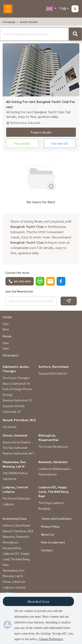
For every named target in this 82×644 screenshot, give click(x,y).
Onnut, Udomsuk (15, 435)
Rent (6, 329)
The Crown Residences (53, 446)
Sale (6, 324)
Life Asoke (10, 427)
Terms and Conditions (56, 518)
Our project (11, 355)
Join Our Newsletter (19, 291)
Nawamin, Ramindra (53, 462)
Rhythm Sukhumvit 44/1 (19, 453)
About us (48, 534)
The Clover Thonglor (16, 378)
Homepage (9, 22)
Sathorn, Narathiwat (54, 366)
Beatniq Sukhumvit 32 (17, 400)
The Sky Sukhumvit (15, 447)
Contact (47, 550)
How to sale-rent (53, 542)
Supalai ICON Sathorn (53, 373)
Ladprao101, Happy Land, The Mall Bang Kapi (53, 491)
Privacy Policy (50, 526)
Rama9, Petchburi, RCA (19, 420)
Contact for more (17, 272)
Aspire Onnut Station (17, 442)
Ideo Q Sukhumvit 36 (16, 383)
